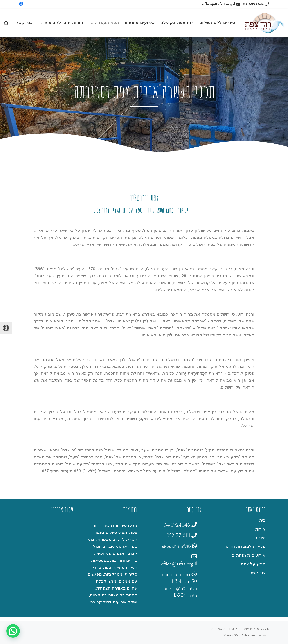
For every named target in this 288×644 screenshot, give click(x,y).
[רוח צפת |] (264, 23)
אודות (260, 529)
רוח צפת (249, 629)
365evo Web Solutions (239, 636)
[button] (13, 631)
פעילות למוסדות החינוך (244, 547)
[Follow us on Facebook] (21, 4)
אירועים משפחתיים (249, 556)
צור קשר (258, 573)
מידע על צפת (253, 564)
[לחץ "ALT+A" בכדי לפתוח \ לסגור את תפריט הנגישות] (6, 328)
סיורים (260, 538)
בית (262, 521)
